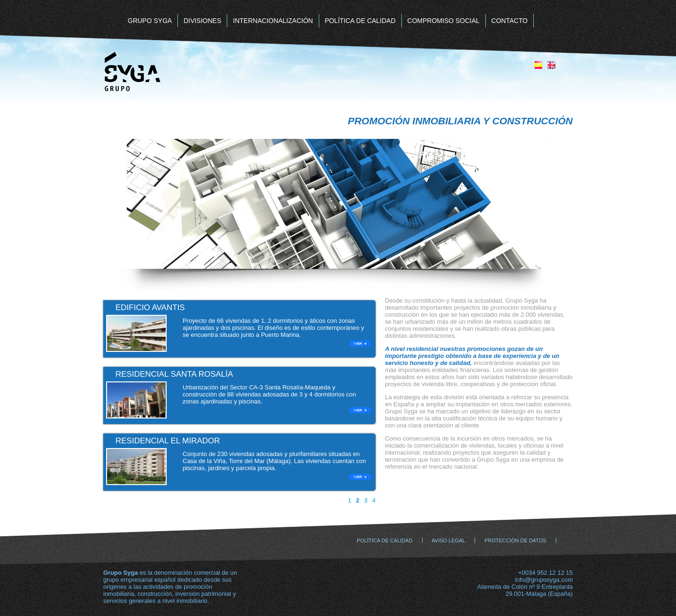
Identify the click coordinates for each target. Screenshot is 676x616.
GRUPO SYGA (150, 21)
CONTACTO (510, 21)
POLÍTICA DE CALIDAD (360, 21)
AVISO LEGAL (449, 540)
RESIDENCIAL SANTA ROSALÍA (174, 374)
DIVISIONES (202, 21)
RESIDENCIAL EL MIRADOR (168, 441)
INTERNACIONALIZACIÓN (273, 21)
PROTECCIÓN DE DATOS (515, 540)
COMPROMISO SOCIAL (444, 21)
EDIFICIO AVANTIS (150, 308)
